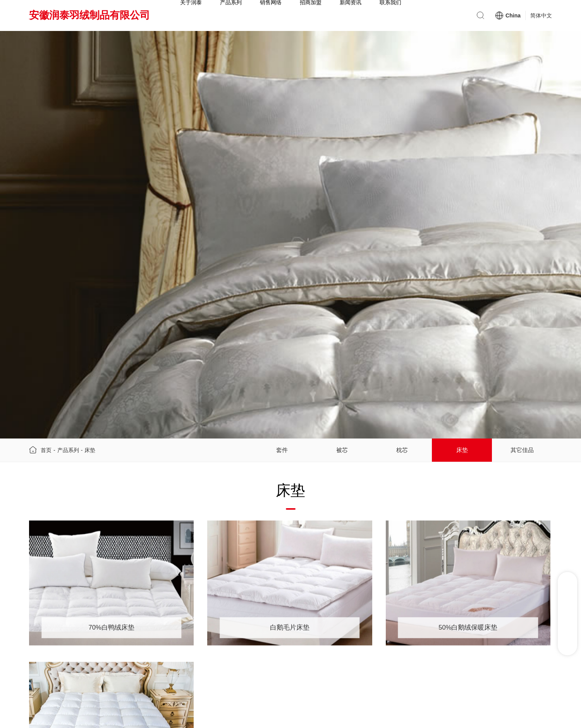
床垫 (90, 452)
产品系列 (68, 452)
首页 (46, 452)
